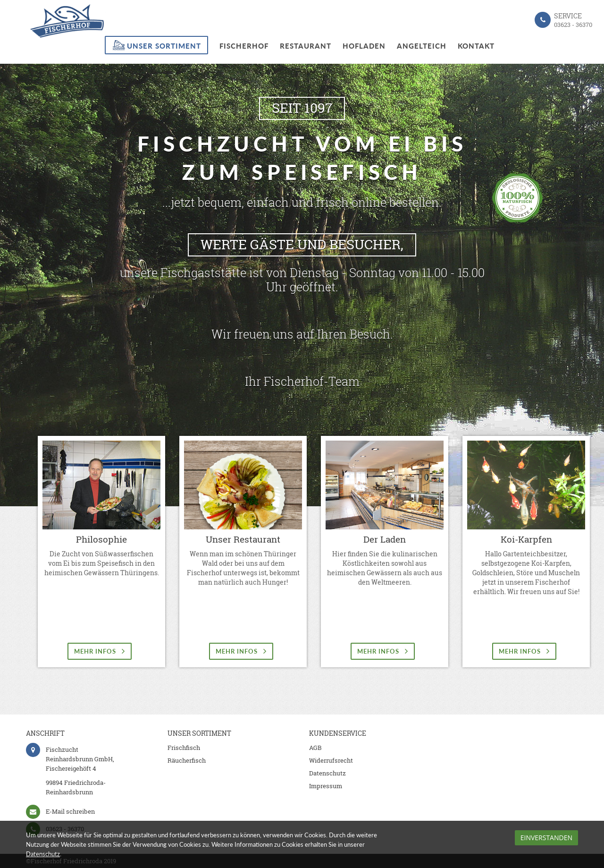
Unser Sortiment (164, 46)
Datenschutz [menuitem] (327, 773)
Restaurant (306, 46)
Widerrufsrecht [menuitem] (331, 760)
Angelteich (422, 46)
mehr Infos (100, 651)
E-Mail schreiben (70, 811)
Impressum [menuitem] (326, 786)
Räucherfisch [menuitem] (187, 760)
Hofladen (364, 46)
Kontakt (476, 46)
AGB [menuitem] (315, 748)
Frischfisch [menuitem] (184, 748)
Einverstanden (546, 838)
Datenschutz (43, 854)
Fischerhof (244, 46)
